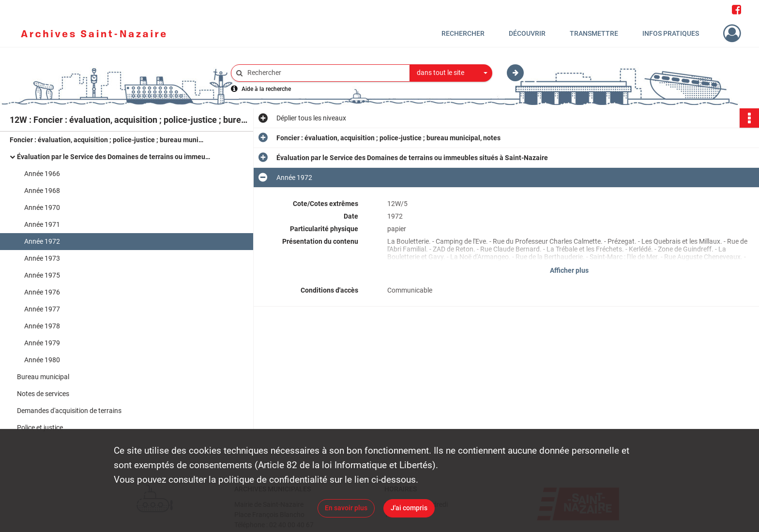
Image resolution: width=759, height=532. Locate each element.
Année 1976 (42, 292)
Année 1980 (42, 360)
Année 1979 (42, 343)
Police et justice (40, 428)
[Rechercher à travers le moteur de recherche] (325, 73)
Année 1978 (42, 326)
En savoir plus (346, 508)
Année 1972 (42, 241)
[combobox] (451, 73)
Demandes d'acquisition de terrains (69, 411)
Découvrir (527, 33)
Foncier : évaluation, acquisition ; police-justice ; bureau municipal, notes (106, 140)
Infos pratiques (671, 33)
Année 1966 (42, 174)
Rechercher (463, 33)
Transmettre (594, 33)
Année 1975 (42, 275)
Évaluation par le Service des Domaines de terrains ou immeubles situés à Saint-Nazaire (114, 157)
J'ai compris (409, 508)
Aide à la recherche (266, 89)
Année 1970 (42, 207)
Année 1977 (42, 309)
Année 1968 (42, 191)
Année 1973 (42, 258)
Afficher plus (569, 270)
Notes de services (43, 394)
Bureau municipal (43, 377)
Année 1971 (42, 224)
